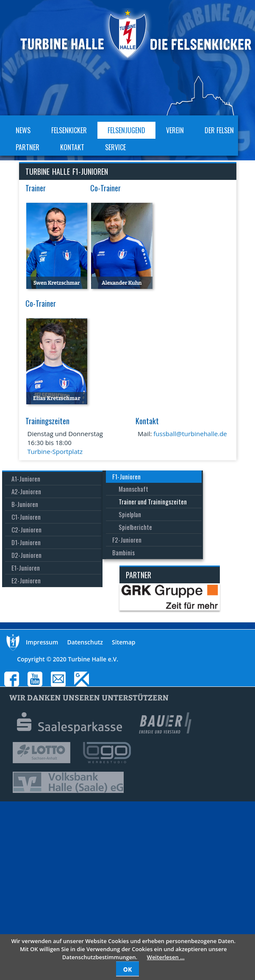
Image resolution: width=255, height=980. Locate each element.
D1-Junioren (26, 542)
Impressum (42, 642)
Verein (175, 130)
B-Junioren (25, 504)
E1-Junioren (26, 568)
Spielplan (130, 514)
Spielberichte (135, 527)
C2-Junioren (26, 529)
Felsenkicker (69, 130)
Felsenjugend (126, 130)
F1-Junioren (126, 476)
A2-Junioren (26, 491)
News (23, 130)
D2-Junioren (26, 555)
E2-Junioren (26, 580)
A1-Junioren (26, 479)
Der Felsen (219, 130)
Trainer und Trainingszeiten (153, 501)
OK (127, 969)
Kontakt (72, 147)
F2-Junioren (127, 540)
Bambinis (123, 552)
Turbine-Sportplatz (55, 451)
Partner (28, 147)
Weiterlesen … (166, 957)
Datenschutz (85, 642)
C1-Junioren (26, 517)
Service (115, 147)
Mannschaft (133, 489)
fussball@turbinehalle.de (190, 434)
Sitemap (123, 642)
